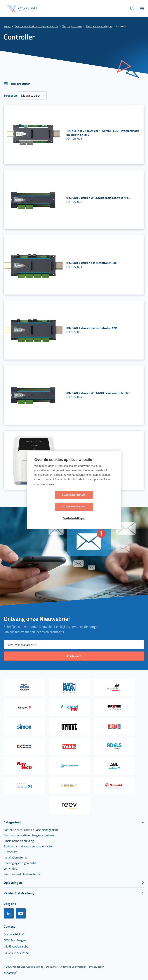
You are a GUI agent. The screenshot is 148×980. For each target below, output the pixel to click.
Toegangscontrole (72, 26)
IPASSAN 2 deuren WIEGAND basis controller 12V (98, 393)
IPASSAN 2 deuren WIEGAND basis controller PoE (98, 198)
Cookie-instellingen (74, 512)
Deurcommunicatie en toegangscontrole (36, 26)
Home (7, 26)
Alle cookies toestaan (53, 501)
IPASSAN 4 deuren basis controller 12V (92, 328)
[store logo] (22, 9)
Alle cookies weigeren (95, 501)
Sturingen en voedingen (99, 26)
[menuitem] (31, 830)
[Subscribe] (74, 656)
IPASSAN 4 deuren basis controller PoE (92, 263)
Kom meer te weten (45, 490)
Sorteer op (10, 95)
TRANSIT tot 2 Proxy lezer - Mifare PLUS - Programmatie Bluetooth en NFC (103, 133)
